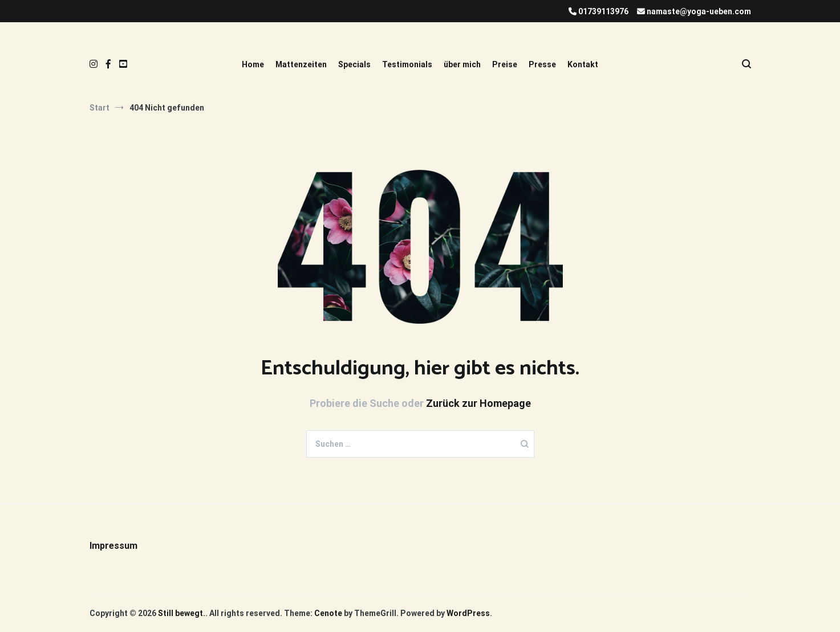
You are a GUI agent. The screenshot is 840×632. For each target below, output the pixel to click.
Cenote (328, 613)
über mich (462, 64)
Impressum (113, 546)
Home (253, 64)
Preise (505, 64)
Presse (542, 64)
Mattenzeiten (301, 64)
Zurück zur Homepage (478, 403)
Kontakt (583, 64)
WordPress (468, 613)
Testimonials (407, 64)
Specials (354, 64)
